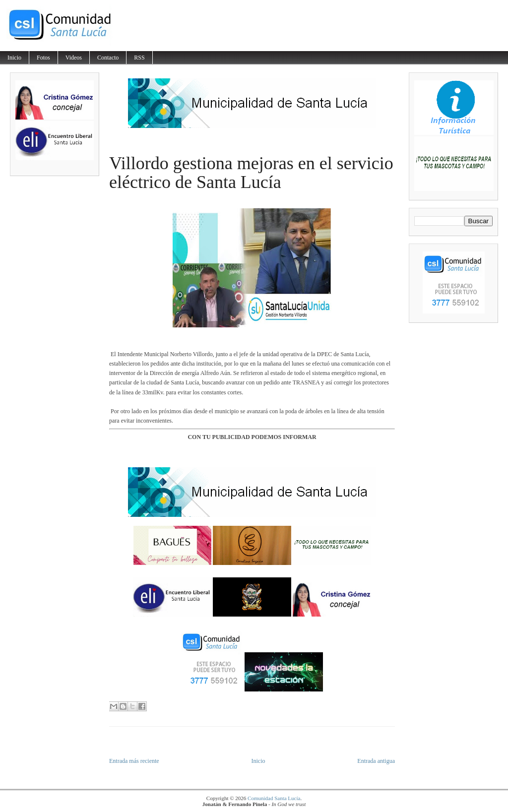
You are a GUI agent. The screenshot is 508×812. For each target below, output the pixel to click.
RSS (139, 58)
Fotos (43, 58)
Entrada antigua (376, 761)
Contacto (108, 58)
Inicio (14, 58)
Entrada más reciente (134, 761)
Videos (74, 58)
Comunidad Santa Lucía (274, 798)
